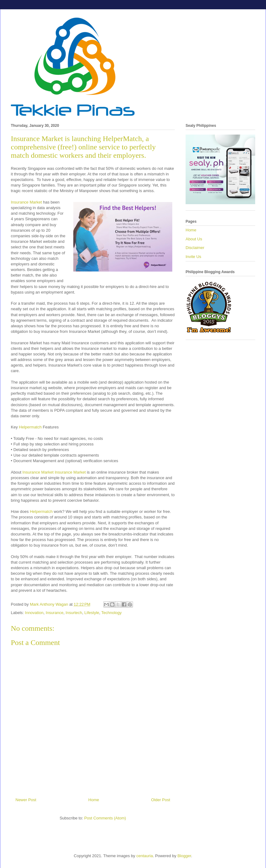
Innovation (34, 613)
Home (94, 800)
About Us (194, 239)
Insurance (55, 613)
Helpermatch (30, 427)
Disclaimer (195, 248)
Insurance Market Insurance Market (55, 472)
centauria (145, 856)
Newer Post (26, 800)
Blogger (184, 856)
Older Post (161, 800)
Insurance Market (26, 202)
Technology (112, 613)
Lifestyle (92, 613)
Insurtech (74, 613)
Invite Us (193, 257)
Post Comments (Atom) (105, 818)
